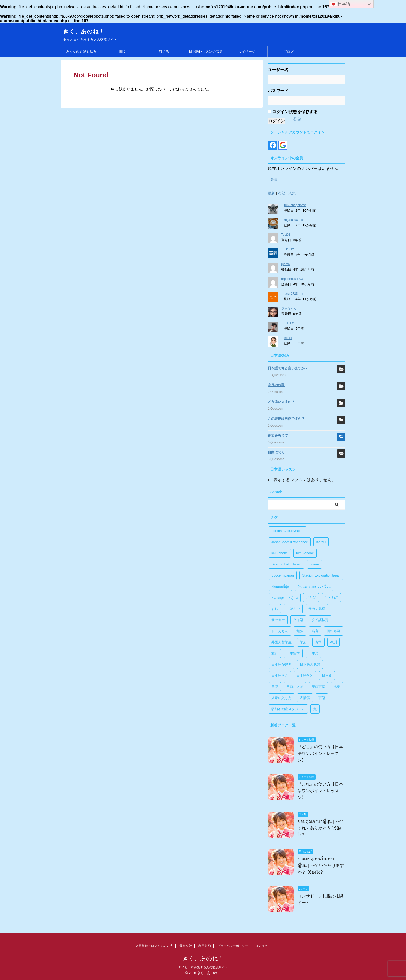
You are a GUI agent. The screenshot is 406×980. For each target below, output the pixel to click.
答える (164, 51)
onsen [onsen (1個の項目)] (314, 564)
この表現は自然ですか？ (286, 419)
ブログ (289, 51)
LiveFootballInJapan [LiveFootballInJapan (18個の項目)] (286, 564)
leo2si (288, 338)
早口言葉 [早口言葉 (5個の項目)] (318, 687)
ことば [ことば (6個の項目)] (311, 598)
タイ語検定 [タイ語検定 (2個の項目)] (320, 620)
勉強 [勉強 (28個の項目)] (300, 631)
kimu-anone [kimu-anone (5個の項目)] (305, 553)
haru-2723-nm (293, 294)
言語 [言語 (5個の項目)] (322, 698)
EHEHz (289, 323)
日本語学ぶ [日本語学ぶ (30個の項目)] (280, 676)
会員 (274, 179)
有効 (282, 193)
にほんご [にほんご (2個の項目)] (293, 609)
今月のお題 (276, 385)
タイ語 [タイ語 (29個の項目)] (298, 620)
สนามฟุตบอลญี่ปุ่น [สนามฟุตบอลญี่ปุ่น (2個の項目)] (285, 598)
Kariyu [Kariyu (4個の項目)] (321, 542)
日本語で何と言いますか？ (288, 368)
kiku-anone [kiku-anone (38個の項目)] (280, 553)
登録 (297, 119)
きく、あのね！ (84, 31)
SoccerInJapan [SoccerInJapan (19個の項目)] (283, 575)
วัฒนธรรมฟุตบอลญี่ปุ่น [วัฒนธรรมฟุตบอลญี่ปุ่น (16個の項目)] (314, 586)
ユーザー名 (278, 70)
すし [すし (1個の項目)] (275, 609)
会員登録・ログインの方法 (154, 946)
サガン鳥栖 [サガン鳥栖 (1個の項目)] (317, 609)
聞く (123, 51)
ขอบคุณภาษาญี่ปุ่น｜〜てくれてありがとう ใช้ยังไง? (321, 828)
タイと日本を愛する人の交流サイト (203, 967)
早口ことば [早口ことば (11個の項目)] (295, 687)
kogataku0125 (293, 220)
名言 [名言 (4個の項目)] (315, 631)
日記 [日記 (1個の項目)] (275, 687)
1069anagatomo (295, 205)
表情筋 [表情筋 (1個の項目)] (305, 698)
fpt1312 (289, 249)
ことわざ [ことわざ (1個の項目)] (331, 598)
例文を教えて (278, 435)
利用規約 (205, 946)
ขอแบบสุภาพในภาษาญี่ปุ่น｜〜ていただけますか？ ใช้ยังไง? (321, 865)
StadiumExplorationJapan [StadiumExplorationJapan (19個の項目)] (321, 575)
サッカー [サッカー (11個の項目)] (278, 620)
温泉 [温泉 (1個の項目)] (337, 687)
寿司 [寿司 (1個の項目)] (318, 642)
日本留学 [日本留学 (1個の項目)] (293, 653)
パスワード (278, 91)
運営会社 (186, 946)
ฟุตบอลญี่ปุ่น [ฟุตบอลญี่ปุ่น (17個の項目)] (280, 586)
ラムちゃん (289, 308)
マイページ (247, 51)
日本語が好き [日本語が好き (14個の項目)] (281, 664)
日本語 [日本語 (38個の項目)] (313, 653)
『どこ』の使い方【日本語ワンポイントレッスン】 (320, 754)
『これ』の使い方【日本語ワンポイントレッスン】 (320, 791)
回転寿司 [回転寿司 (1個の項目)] (334, 631)
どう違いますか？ (281, 402)
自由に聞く (276, 452)
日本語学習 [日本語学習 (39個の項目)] (305, 676)
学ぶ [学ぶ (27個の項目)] (303, 642)
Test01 (286, 235)
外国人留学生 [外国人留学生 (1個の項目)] (281, 642)
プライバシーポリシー (233, 946)
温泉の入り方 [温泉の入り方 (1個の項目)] (281, 698)
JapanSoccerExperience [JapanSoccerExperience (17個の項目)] (290, 542)
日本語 (340, 4)
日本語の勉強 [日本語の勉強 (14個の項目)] (310, 664)
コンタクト (263, 946)
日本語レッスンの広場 (206, 51)
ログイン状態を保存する (293, 112)
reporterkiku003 (292, 279)
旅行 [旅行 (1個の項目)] (275, 653)
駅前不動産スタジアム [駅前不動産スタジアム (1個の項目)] (288, 709)
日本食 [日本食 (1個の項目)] (327, 676)
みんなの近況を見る (81, 51)
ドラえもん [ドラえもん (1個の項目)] (280, 631)
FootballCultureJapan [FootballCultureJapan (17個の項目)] (287, 531)
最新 (271, 193)
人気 (292, 193)
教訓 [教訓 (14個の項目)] (334, 642)
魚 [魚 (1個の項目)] (315, 709)
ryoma (285, 264)
